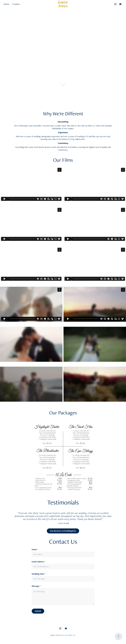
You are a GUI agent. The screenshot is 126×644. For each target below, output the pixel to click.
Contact (16, 4)
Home (7, 4)
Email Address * (38, 562)
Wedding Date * (39, 574)
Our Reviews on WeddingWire (63, 531)
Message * (36, 586)
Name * (35, 550)
